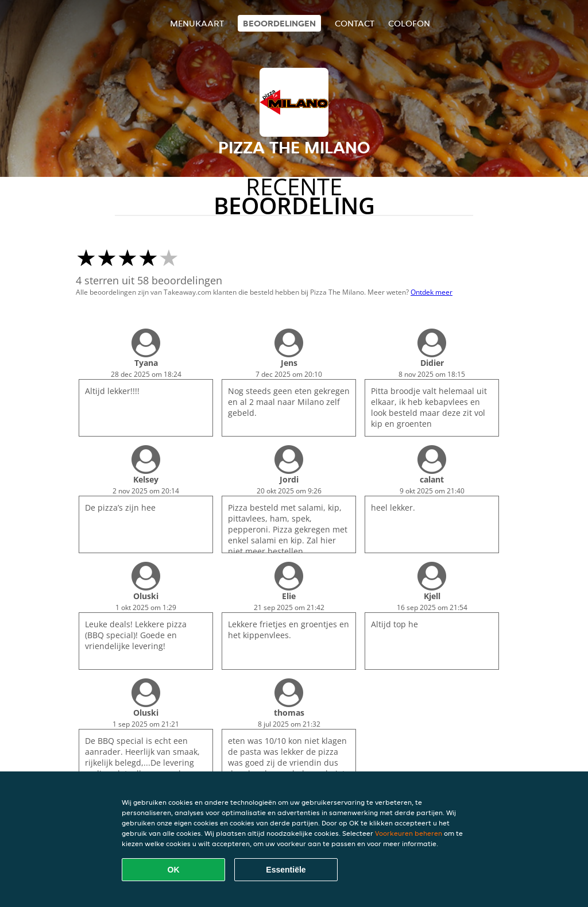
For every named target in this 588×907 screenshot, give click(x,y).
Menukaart (197, 23)
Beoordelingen (279, 23)
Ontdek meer (432, 292)
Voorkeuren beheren (409, 833)
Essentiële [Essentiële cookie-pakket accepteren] (286, 870)
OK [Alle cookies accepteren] (174, 870)
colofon (409, 23)
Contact (355, 23)
